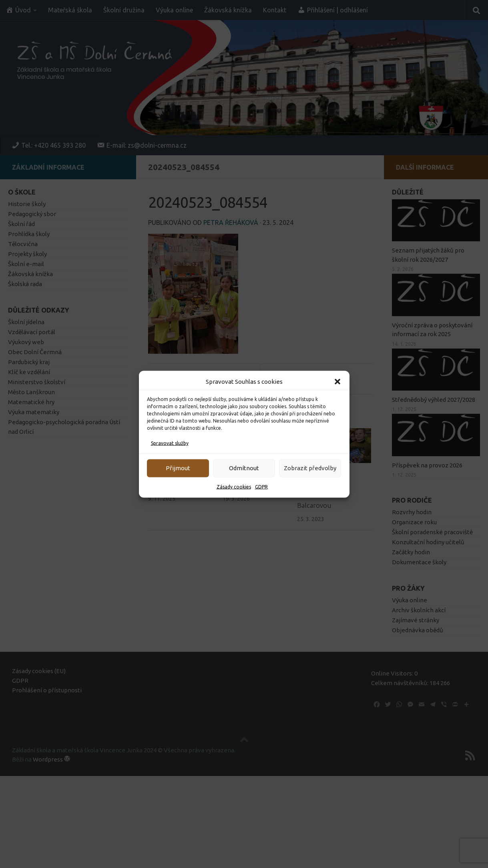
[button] (337, 381)
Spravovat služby (170, 443)
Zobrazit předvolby (310, 468)
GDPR (261, 486)
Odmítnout (244, 468)
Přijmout (178, 468)
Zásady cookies (234, 486)
